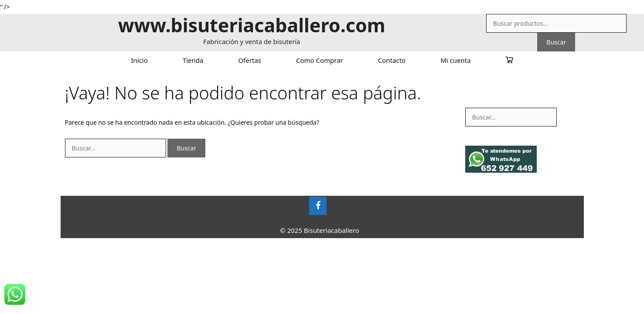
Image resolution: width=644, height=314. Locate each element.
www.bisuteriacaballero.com (252, 25)
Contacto (392, 60)
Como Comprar (320, 60)
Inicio (139, 60)
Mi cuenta (455, 60)
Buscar (556, 42)
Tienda (193, 60)
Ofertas (250, 60)
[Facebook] (318, 206)
